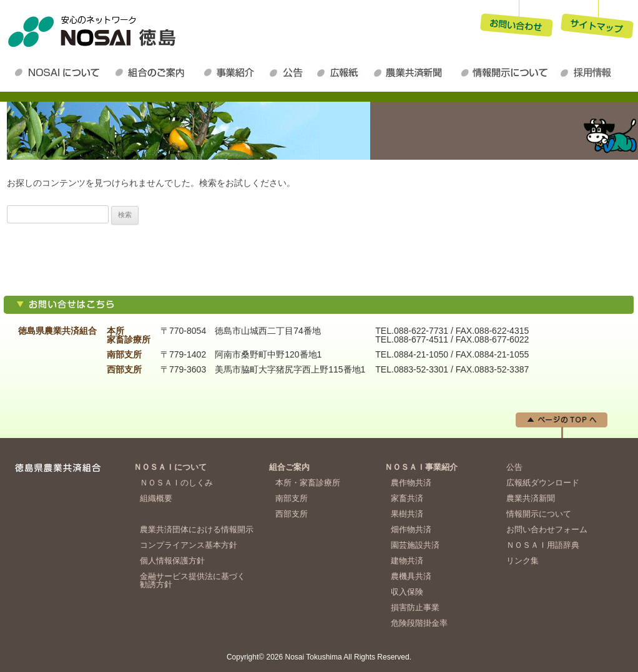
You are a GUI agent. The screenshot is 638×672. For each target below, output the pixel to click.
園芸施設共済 (415, 545)
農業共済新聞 (413, 72)
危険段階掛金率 (419, 623)
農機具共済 (411, 576)
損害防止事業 (415, 607)
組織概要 (156, 498)
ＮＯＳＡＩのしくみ (176, 483)
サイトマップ (597, 21)
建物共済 (407, 561)
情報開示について (506, 72)
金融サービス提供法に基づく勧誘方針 (193, 580)
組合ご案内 (289, 467)
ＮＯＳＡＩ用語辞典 (543, 545)
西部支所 (292, 514)
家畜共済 (407, 498)
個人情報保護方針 (172, 561)
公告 (289, 72)
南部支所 (292, 498)
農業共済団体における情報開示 (197, 529)
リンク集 (523, 561)
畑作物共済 (411, 529)
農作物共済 (411, 483)
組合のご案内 (155, 72)
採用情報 (589, 72)
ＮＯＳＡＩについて (60, 72)
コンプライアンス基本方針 (189, 545)
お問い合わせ (516, 21)
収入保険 (407, 592)
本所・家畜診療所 (308, 483)
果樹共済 (407, 514)
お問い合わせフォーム (547, 529)
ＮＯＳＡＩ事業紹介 (233, 72)
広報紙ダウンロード (341, 72)
